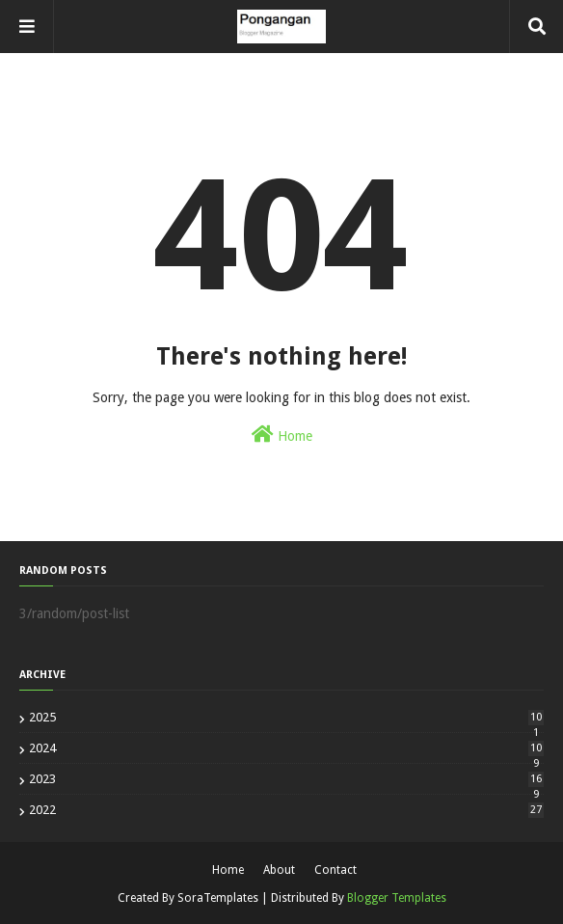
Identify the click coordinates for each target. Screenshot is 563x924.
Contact (335, 870)
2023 (286, 779)
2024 (286, 748)
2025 (286, 717)
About (279, 870)
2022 (286, 810)
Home (282, 434)
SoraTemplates (218, 898)
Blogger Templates (397, 898)
